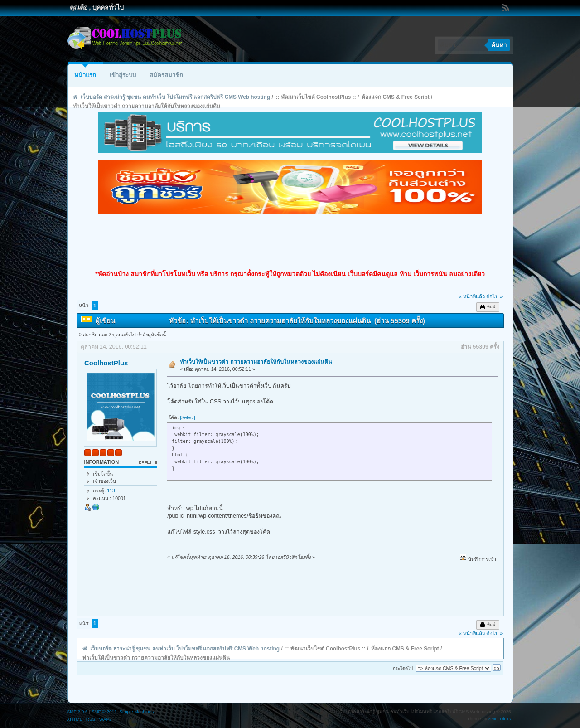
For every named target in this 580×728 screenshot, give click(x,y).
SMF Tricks (500, 719)
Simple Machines (136, 711)
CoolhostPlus (106, 363)
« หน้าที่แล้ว (471, 296)
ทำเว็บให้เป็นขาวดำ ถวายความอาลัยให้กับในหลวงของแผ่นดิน (256, 362)
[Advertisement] (290, 242)
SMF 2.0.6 (77, 711)
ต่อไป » (494, 296)
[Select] (187, 418)
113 (111, 490)
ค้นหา (499, 45)
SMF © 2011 (104, 711)
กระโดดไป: (404, 668)
